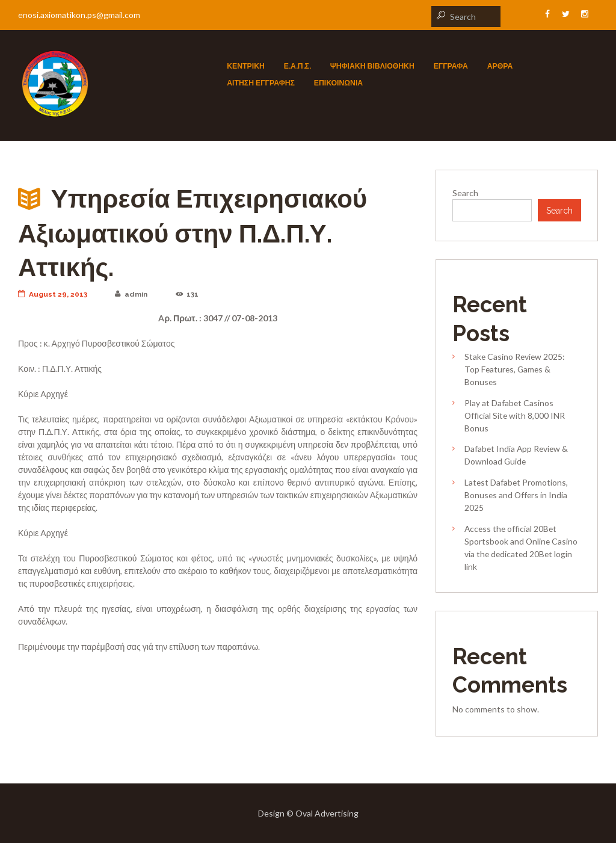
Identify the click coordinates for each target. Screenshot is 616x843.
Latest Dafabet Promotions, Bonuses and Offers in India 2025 (516, 495)
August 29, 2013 (53, 294)
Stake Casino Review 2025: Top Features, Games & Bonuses (515, 369)
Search (465, 193)
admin (131, 294)
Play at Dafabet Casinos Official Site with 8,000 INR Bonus (515, 415)
